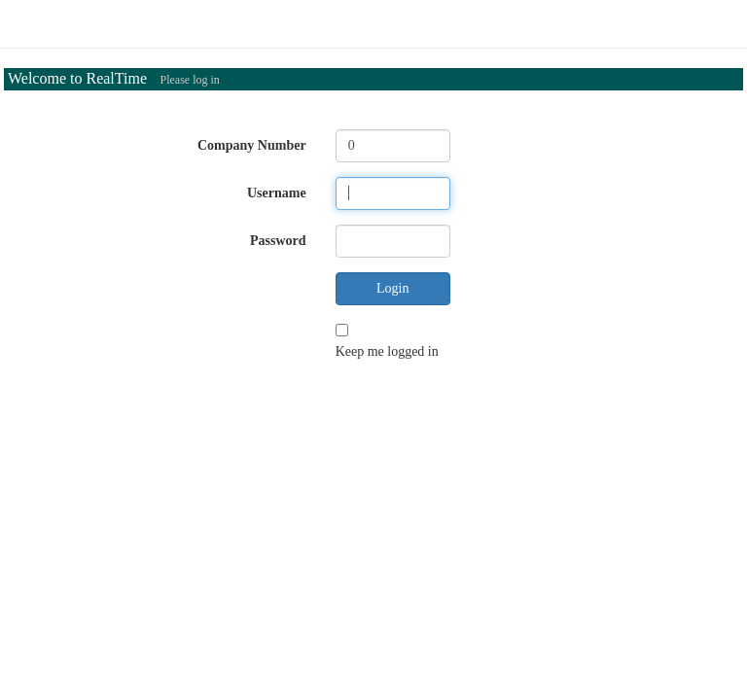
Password (278, 241)
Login (392, 288)
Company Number (252, 145)
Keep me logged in (387, 351)
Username (277, 193)
